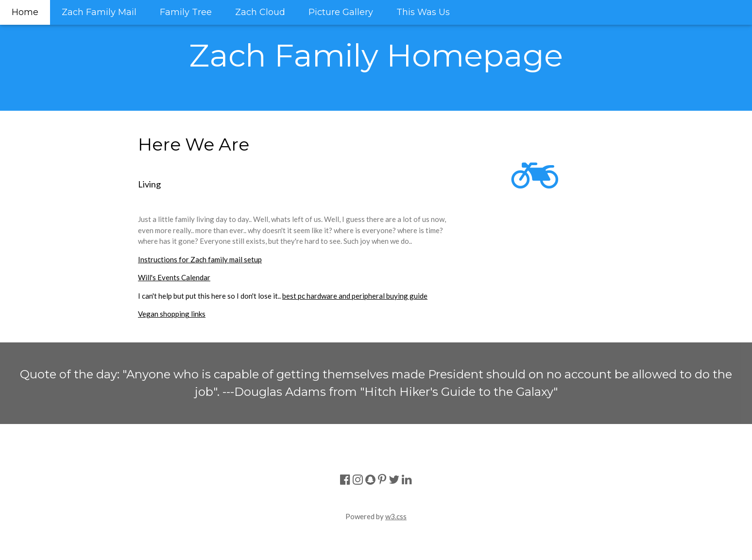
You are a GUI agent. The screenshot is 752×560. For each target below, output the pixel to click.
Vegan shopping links (172, 314)
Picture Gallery (341, 12)
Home (25, 12)
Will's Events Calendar (174, 277)
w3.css (396, 516)
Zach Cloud (260, 12)
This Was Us (423, 12)
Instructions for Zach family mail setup (200, 259)
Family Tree (186, 12)
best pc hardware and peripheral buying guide (355, 296)
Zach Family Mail (99, 12)
